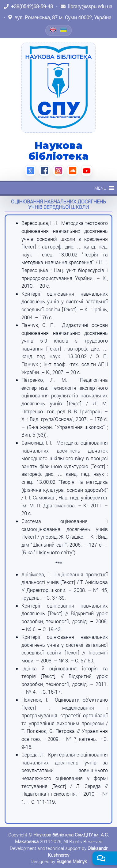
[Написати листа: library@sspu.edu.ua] (87, 6)
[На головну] (58, 88)
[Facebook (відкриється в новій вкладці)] (44, 171)
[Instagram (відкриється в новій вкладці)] (58, 171)
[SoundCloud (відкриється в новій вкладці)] (73, 171)
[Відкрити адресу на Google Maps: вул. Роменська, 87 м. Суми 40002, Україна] (60, 17)
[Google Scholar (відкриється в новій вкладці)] (30, 171)
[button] (100, 188)
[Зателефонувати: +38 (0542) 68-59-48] (28, 6)
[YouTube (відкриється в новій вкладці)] (87, 171)
